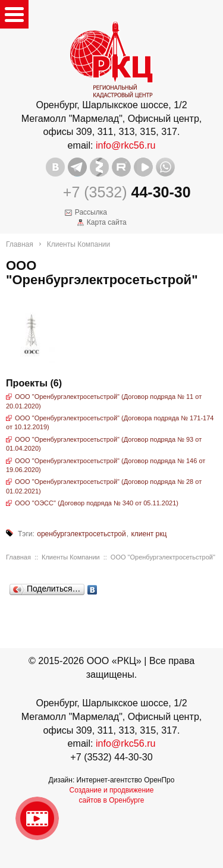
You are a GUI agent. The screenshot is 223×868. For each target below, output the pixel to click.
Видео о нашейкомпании (37, 818)
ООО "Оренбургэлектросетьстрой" (163, 557)
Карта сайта (107, 222)
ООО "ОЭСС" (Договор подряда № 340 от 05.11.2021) (97, 503)
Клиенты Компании (79, 244)
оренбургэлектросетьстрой (81, 534)
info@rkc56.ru (126, 145)
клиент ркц (149, 534)
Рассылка (91, 212)
